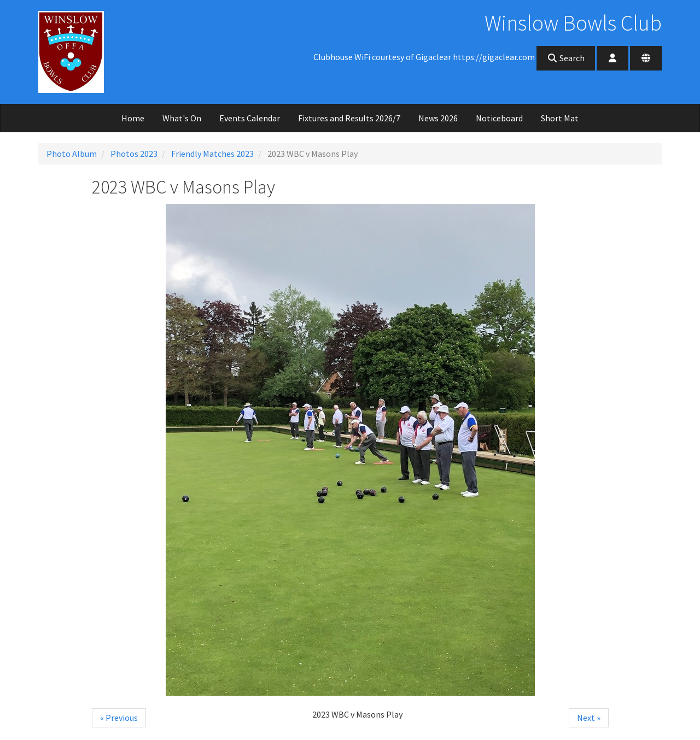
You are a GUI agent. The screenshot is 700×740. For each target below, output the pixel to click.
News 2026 (438, 118)
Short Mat (560, 118)
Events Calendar (250, 118)
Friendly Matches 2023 (212, 154)
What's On (182, 118)
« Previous (119, 718)
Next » (589, 718)
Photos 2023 (134, 154)
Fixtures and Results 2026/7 (349, 118)
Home (133, 118)
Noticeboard (499, 118)
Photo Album (72, 154)
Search (566, 58)
